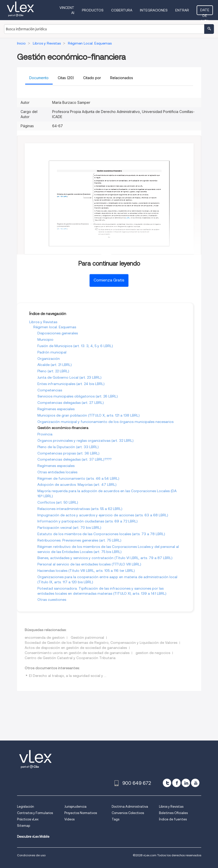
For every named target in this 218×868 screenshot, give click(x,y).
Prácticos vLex (28, 819)
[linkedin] (186, 783)
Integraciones (154, 10)
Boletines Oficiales (173, 813)
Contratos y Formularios (35, 813)
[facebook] (176, 783)
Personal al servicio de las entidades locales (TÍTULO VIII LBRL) (89, 564)
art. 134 (60, 229)
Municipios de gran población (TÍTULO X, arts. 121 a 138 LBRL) (89, 415)
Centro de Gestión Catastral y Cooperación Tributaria (70, 658)
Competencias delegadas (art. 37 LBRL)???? (74, 459)
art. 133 (60, 196)
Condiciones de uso (31, 855)
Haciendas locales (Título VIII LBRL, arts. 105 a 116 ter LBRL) (86, 571)
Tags (115, 819)
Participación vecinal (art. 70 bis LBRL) (69, 528)
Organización (49, 359)
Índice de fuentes (173, 819)
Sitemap (24, 826)
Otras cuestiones (52, 600)
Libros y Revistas (43, 322)
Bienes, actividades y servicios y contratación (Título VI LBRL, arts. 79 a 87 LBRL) (105, 558)
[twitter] (167, 783)
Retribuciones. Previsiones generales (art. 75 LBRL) (79, 540)
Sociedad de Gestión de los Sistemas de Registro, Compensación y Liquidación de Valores (101, 643)
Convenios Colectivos (128, 813)
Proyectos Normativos (81, 813)
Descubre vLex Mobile (33, 837)
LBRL (65, 196)
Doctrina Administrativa (130, 807)
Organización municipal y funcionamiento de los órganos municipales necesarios (105, 422)
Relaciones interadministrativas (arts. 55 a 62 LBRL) (80, 509)
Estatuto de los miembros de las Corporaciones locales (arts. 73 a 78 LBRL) (101, 534)
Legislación (26, 807)
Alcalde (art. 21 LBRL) (55, 365)
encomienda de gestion (45, 637)
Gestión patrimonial (87, 637)
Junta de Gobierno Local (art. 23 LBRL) (69, 377)
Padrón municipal (52, 352)
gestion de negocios (153, 653)
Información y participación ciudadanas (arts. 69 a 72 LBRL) (88, 521)
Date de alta (205, 11)
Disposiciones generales (58, 333)
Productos (93, 10)
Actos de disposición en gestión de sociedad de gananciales (76, 648)
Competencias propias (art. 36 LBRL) (68, 453)
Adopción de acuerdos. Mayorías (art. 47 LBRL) (77, 485)
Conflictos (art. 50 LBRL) (58, 502)
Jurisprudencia (75, 807)
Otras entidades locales (57, 472)
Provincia (45, 434)
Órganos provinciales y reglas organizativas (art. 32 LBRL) (85, 440)
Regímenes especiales (56, 409)
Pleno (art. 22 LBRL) (53, 371)
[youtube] (195, 783)
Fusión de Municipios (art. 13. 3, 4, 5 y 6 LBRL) (75, 346)
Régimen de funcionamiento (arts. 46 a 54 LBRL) (78, 478)
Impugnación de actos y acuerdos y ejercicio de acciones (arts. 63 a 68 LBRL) (103, 515)
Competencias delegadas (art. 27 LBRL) (71, 403)
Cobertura (122, 10)
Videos (69, 819)
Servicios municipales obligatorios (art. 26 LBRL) (78, 396)
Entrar (182, 10)
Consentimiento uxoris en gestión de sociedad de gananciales (77, 653)
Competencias (50, 390)
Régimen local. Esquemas (55, 327)
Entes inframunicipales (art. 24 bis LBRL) (71, 384)
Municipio (45, 339)
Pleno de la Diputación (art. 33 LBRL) (68, 447)
